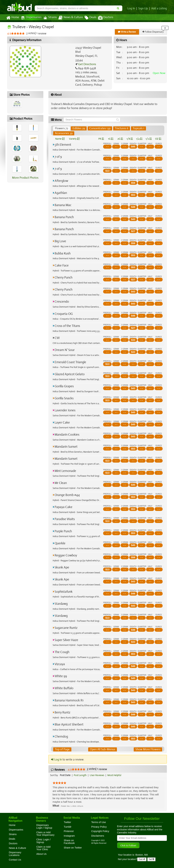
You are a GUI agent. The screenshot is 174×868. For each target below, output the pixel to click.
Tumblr (68, 827)
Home (12, 18)
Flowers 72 (61, 128)
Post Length (81, 775)
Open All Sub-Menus (103, 749)
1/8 (130, 139)
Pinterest (69, 831)
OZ (158, 139)
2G (120, 139)
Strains (49, 18)
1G (111, 139)
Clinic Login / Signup (43, 841)
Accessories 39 (64, 133)
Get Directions (87, 64)
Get (142, 859)
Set (151, 859)
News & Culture (69, 18)
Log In (132, 8)
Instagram (69, 836)
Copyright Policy (100, 831)
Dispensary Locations (15, 854)
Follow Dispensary (153, 32)
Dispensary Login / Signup (44, 826)
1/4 (139, 139)
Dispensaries (30, 18)
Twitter (67, 822)
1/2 (149, 139)
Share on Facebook (69, 842)
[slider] (18, 34)
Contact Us (15, 860)
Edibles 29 (78, 128)
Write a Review (127, 32)
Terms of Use (99, 822)
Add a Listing (159, 8)
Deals (88, 18)
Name (60, 139)
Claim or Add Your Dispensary (45, 834)
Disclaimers (98, 836)
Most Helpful (115, 775)
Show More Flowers (148, 749)
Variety (74, 139)
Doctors (103, 18)
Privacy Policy (99, 827)
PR (101, 139)
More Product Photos (25, 178)
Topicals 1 (138, 128)
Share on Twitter (73, 848)
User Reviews (98, 775)
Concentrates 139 (99, 128)
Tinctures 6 (121, 128)
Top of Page (62, 749)
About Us (41, 854)
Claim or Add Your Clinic (43, 848)
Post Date (65, 775)
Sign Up (144, 8)
